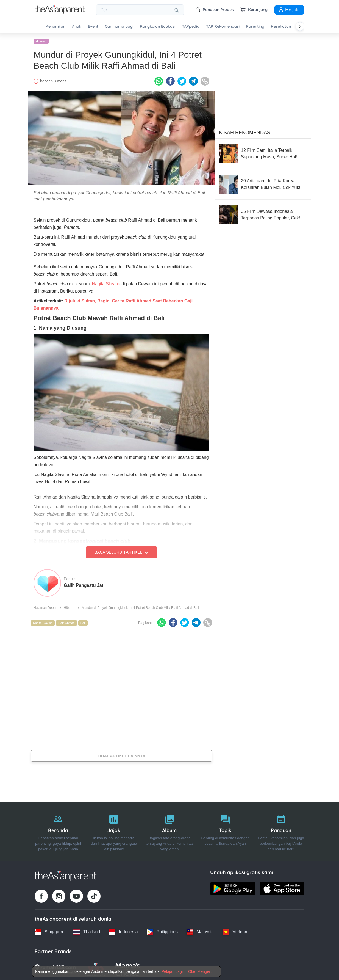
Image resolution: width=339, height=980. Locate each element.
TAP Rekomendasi (223, 27)
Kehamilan (55, 27)
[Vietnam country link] (235, 931)
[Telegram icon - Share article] (193, 81)
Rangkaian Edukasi (158, 27)
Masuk (288, 10)
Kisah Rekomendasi (245, 132)
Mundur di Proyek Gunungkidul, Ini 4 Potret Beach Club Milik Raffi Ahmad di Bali (140, 607)
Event (93, 27)
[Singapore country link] (50, 931)
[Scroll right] (300, 26)
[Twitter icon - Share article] (182, 81)
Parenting (255, 27)
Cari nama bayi (119, 27)
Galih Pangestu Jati (84, 584)
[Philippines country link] (162, 931)
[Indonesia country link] (123, 931)
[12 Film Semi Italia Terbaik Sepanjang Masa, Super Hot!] (263, 153)
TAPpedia (191, 27)
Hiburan (41, 40)
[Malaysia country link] (200, 931)
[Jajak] (114, 831)
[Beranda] (58, 831)
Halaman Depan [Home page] (45, 607)
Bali (83, 622)
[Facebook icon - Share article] (170, 81)
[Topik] (225, 831)
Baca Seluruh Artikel (121, 552)
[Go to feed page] (60, 12)
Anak (77, 27)
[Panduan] (281, 831)
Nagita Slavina (106, 283)
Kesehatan (281, 27)
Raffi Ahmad (66, 622)
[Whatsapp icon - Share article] (159, 81)
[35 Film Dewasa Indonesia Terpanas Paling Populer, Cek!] (263, 214)
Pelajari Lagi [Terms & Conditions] (172, 971)
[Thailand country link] (87, 931)
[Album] (170, 831)
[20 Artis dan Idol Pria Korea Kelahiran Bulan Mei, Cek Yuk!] (263, 183)
